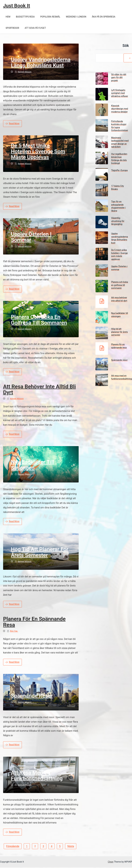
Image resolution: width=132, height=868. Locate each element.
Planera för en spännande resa (34, 622)
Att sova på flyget (35, 28)
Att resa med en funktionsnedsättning (37, 775)
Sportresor (12, 28)
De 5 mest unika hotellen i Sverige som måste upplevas (38, 151)
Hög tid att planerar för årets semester (40, 552)
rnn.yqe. (14, 631)
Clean (111, 862)
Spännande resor (32, 696)
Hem (8, 17)
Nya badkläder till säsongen (32, 465)
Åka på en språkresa (104, 17)
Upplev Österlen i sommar (31, 237)
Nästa (71, 846)
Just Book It (17, 6)
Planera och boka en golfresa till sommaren (39, 320)
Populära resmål (50, 17)
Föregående (13, 846)
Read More (12, 124)
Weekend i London (76, 17)
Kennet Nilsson (25, 72)
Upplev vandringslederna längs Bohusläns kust (41, 62)
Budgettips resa (25, 17)
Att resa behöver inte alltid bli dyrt (39, 389)
